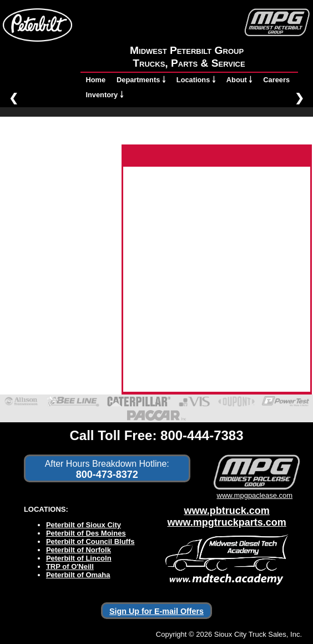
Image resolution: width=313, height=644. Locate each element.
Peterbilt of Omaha (78, 575)
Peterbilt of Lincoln (79, 558)
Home (96, 80)
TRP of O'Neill (70, 566)
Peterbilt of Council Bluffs (90, 541)
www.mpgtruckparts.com (226, 522)
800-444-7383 (202, 435)
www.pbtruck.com (226, 511)
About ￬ (239, 80)
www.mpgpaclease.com (254, 491)
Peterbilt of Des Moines (86, 533)
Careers (276, 80)
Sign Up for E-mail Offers (156, 611)
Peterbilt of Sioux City (84, 525)
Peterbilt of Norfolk (79, 550)
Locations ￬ (196, 80)
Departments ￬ (141, 80)
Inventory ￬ (105, 95)
